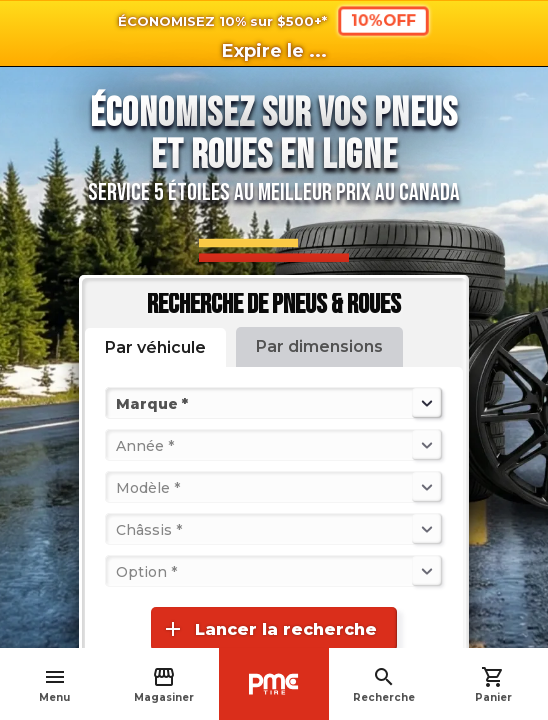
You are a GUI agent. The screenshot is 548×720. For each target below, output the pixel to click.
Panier (493, 684)
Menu (54, 684)
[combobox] (118, 403)
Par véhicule (155, 347)
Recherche (384, 684)
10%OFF (383, 20)
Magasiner (164, 684)
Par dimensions (319, 346)
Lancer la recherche (269, 629)
